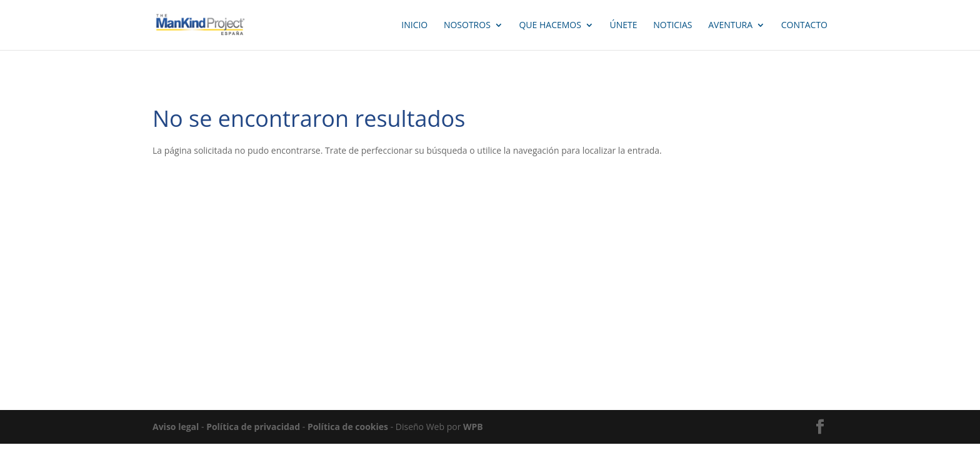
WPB (473, 427)
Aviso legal (176, 427)
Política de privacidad (253, 427)
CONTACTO (804, 26)
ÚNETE (624, 26)
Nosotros (467, 26)
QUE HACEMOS (550, 26)
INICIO (414, 26)
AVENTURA (730, 26)
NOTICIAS (672, 26)
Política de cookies (348, 427)
